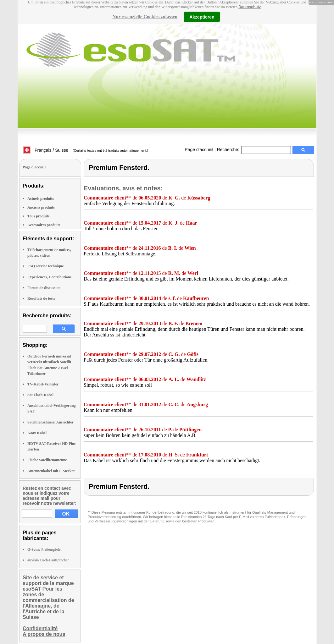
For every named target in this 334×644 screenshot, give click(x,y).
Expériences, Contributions (49, 277)
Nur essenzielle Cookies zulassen (145, 17)
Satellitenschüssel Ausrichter (50, 422)
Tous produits (38, 216)
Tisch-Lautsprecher (48, 560)
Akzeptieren (202, 17)
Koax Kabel (37, 433)
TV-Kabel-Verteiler (43, 384)
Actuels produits (41, 199)
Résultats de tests (41, 298)
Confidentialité (40, 628)
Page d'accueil (199, 150)
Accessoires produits (44, 225)
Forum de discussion (44, 288)
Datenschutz (250, 7)
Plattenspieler (45, 549)
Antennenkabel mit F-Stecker (51, 471)
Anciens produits (41, 207)
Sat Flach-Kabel (40, 395)
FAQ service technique (46, 266)
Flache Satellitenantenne (47, 460)
